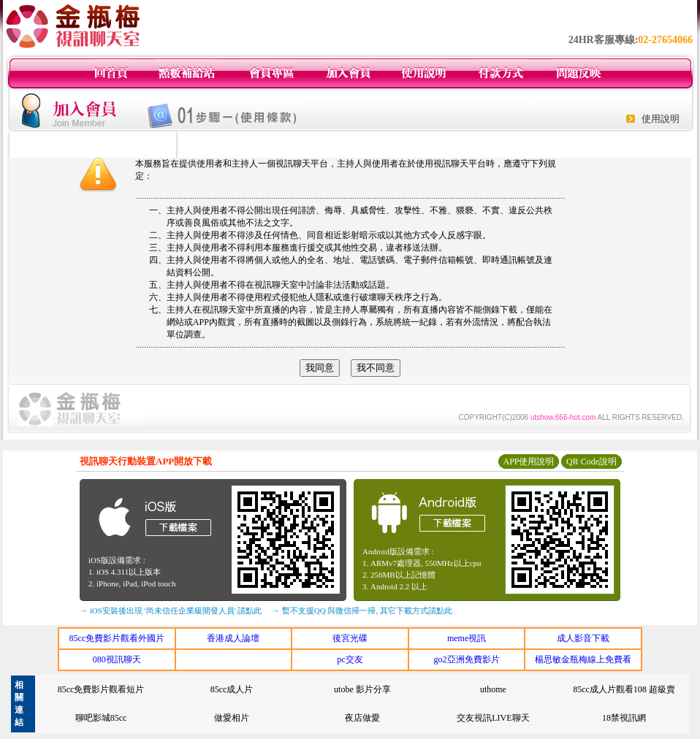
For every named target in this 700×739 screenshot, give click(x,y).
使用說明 (661, 119)
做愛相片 (232, 718)
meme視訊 (467, 638)
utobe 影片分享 (362, 689)
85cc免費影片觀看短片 (101, 689)
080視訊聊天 (117, 659)
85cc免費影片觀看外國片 (117, 638)
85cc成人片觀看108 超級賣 (624, 689)
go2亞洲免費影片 (467, 659)
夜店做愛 (362, 718)
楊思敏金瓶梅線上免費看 (583, 659)
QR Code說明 (591, 462)
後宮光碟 (350, 638)
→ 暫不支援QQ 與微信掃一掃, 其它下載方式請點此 (362, 610)
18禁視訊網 (624, 718)
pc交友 (350, 659)
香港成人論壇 (233, 638)
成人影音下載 (583, 638)
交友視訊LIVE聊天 (493, 718)
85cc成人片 (232, 689)
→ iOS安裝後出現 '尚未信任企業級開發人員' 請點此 (171, 610)
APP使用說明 (528, 462)
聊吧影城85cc (101, 718)
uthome (493, 689)
